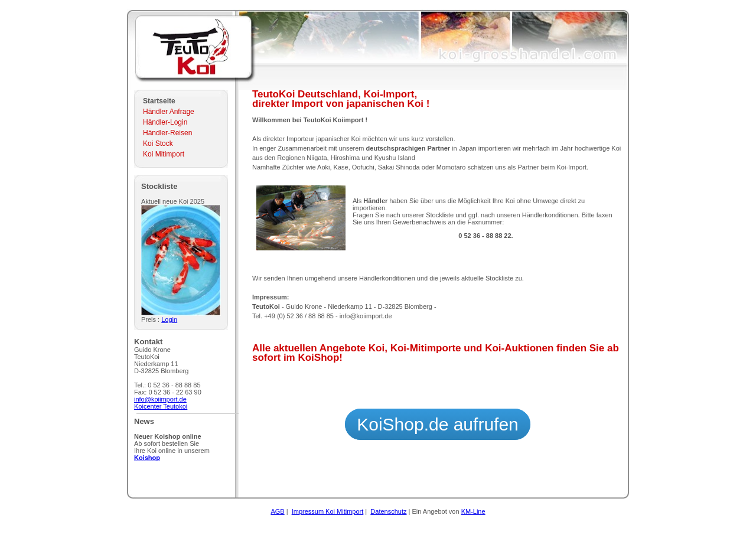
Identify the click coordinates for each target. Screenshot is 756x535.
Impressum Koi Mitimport (328, 511)
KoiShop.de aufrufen (438, 424)
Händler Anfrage (169, 112)
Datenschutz (388, 511)
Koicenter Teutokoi (161, 406)
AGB (277, 511)
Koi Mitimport (164, 154)
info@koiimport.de (160, 399)
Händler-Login (165, 122)
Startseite (159, 101)
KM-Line (473, 511)
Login (169, 319)
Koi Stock (158, 143)
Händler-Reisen (167, 133)
